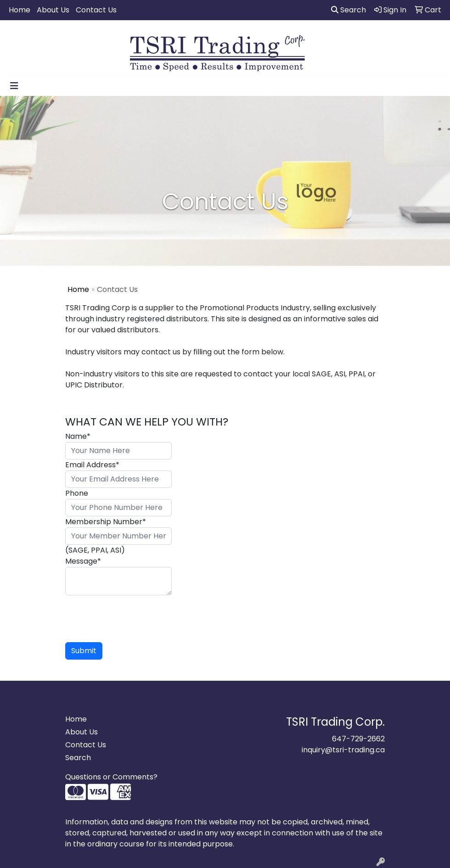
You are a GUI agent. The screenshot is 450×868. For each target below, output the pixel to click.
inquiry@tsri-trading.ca (343, 750)
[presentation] (135, 613)
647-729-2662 (358, 739)
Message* (83, 561)
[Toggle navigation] (14, 86)
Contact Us (96, 10)
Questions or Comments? (111, 777)
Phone (77, 493)
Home (20, 10)
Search (349, 10)
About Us (53, 10)
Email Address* (92, 465)
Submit (84, 651)
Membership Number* (106, 522)
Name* (78, 436)
